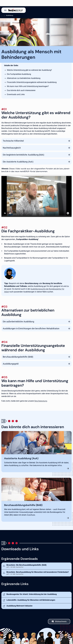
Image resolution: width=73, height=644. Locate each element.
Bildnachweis (61, 621)
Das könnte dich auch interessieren (21, 90)
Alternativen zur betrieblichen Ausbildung (24, 78)
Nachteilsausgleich (12, 148)
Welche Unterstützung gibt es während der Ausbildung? (29, 70)
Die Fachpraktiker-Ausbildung (19, 74)
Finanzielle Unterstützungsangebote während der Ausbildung (32, 82)
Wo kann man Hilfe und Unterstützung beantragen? (28, 86)
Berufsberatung (41, 401)
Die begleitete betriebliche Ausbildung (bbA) (23, 155)
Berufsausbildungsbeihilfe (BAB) (18, 357)
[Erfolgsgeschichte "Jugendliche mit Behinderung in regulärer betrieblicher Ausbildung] (36, 196)
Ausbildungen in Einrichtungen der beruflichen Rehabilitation (31, 328)
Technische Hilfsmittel (13, 141)
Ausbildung (10, 15)
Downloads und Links (16, 94)
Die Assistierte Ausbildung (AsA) (18, 162)
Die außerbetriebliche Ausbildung (18, 322)
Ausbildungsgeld (11, 364)
